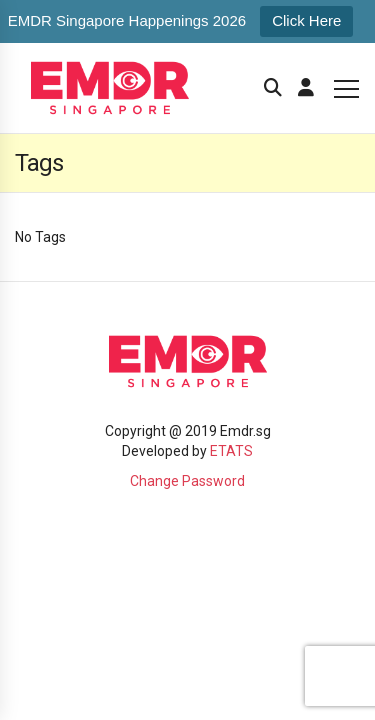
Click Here (306, 20)
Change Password (187, 481)
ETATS (231, 451)
